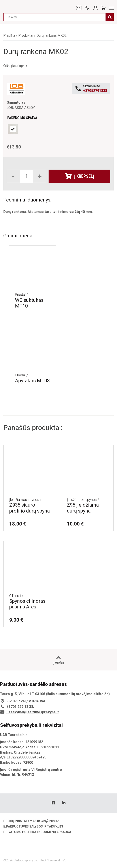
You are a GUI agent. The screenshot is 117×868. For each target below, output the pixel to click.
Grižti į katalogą (15, 66)
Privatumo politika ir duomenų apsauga (37, 832)
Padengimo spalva (22, 118)
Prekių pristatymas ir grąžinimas (31, 821)
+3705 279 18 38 (20, 707)
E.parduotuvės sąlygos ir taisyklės (33, 826)
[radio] (13, 129)
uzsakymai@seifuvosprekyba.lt (33, 712)
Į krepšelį (79, 176)
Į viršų (59, 660)
